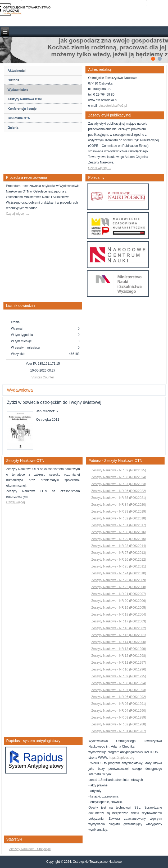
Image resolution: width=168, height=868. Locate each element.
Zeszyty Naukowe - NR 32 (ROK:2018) (119, 518)
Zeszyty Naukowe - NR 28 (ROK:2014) (119, 546)
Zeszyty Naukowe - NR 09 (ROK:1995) (119, 676)
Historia (14, 80)
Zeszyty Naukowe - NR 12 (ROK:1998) (119, 656)
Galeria (13, 128)
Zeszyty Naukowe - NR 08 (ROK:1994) (119, 683)
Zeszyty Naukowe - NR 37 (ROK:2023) (119, 484)
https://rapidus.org (121, 758)
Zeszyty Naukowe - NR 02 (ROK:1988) (119, 724)
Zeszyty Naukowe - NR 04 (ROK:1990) (119, 711)
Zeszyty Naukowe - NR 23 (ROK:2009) (119, 580)
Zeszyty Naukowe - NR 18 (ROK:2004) (119, 614)
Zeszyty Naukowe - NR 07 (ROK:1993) (119, 690)
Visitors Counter (43, 377)
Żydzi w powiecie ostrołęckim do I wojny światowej (54, 402)
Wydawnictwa (18, 90)
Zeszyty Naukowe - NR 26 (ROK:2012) (119, 560)
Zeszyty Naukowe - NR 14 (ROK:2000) (119, 642)
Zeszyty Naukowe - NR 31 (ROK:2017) (119, 525)
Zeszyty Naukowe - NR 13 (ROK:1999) (119, 649)
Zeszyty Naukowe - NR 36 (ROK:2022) (119, 491)
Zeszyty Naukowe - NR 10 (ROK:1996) (119, 669)
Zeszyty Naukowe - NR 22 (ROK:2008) (119, 587)
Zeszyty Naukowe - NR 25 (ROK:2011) (119, 566)
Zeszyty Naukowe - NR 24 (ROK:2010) (119, 573)
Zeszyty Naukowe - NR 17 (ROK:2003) (119, 621)
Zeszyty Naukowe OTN (25, 99)
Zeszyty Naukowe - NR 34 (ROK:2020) (119, 505)
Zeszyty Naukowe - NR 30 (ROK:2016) (119, 532)
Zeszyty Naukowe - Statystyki (30, 849)
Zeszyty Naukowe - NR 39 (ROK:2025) (119, 470)
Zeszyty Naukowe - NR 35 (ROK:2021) (119, 498)
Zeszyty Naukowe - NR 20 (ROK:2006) (119, 601)
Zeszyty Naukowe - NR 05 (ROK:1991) (119, 704)
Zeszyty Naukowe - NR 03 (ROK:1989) (119, 717)
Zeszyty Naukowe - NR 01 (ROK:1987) (119, 731)
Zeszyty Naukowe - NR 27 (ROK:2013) (119, 553)
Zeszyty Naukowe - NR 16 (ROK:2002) (119, 628)
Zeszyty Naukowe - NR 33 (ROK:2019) (119, 512)
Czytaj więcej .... (100, 168)
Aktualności (17, 71)
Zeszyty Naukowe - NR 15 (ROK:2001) (119, 635)
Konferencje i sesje (22, 109)
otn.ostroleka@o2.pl (113, 106)
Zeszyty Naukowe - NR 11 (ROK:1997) (119, 663)
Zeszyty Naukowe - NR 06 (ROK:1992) (119, 697)
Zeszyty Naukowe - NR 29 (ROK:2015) (119, 539)
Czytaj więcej (16, 502)
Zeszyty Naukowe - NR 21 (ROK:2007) (119, 594)
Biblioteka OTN (19, 118)
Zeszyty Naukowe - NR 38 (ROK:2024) (119, 477)
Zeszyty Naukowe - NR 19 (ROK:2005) (119, 608)
